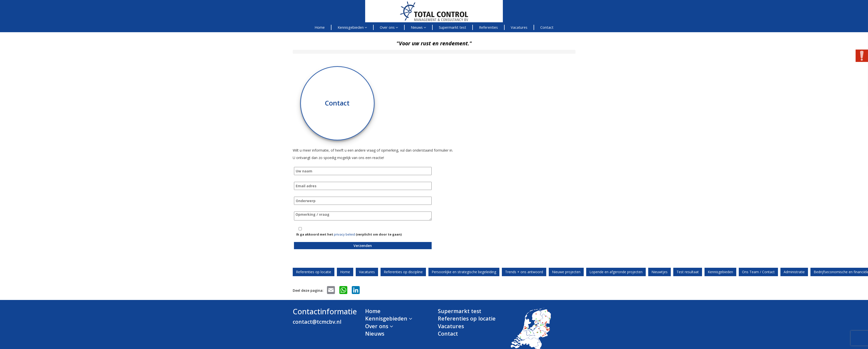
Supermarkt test (452, 27)
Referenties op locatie (314, 272)
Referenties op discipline (403, 272)
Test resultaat (688, 272)
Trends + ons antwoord (524, 272)
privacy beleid (344, 234)
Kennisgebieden (352, 27)
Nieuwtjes (659, 272)
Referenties (488, 27)
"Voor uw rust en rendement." (434, 43)
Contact (547, 27)
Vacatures (519, 27)
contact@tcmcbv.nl (317, 322)
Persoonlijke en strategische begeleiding (464, 272)
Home (320, 27)
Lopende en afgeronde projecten (616, 272)
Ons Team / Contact (758, 272)
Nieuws (418, 27)
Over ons (389, 27)
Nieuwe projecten (566, 272)
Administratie (794, 272)
